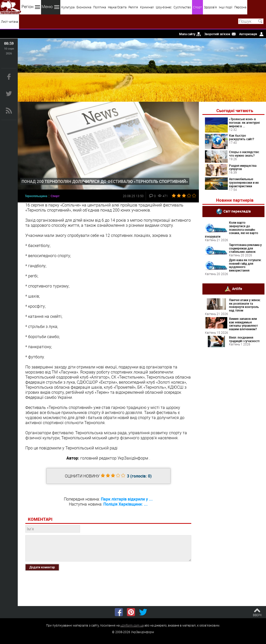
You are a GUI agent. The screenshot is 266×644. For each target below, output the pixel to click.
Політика (100, 7)
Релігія (133, 7)
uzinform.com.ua (132, 625)
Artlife (237, 289)
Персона (240, 7)
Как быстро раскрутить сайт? (242, 137)
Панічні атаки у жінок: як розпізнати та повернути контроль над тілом (245, 305)
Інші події (226, 7)
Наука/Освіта (117, 7)
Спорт (197, 7)
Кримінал (147, 7)
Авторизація (248, 34)
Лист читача (9, 22)
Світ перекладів (237, 211)
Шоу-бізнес (164, 7)
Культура (68, 7)
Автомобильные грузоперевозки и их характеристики (244, 182)
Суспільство (182, 7)
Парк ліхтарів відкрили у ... (127, 499)
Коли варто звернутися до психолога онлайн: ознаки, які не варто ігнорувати (232, 229)
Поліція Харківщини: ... (126, 504)
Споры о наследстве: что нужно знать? (244, 154)
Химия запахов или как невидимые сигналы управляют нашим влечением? (243, 324)
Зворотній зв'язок (217, 34)
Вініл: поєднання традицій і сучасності (244, 339)
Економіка (84, 7)
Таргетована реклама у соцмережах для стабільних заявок (245, 248)
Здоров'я (210, 7)
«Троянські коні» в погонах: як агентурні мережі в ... (244, 122)
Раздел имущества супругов (243, 167)
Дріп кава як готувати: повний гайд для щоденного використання (245, 265)
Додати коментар (42, 567)
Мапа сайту (187, 34)
